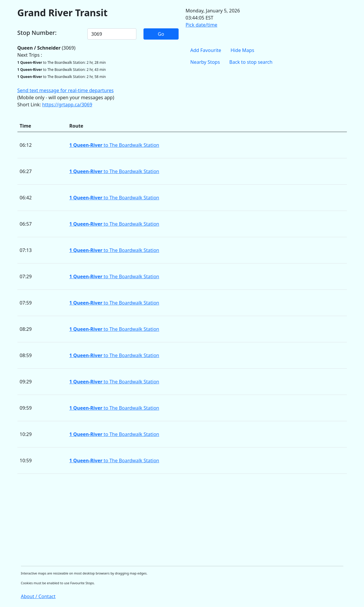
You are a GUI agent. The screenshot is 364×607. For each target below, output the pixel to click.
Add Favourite (206, 50)
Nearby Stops (205, 62)
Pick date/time (202, 25)
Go (161, 34)
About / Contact (38, 596)
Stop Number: (37, 33)
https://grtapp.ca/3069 (67, 105)
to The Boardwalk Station (114, 145)
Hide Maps (242, 50)
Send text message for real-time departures (66, 90)
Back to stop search (251, 62)
